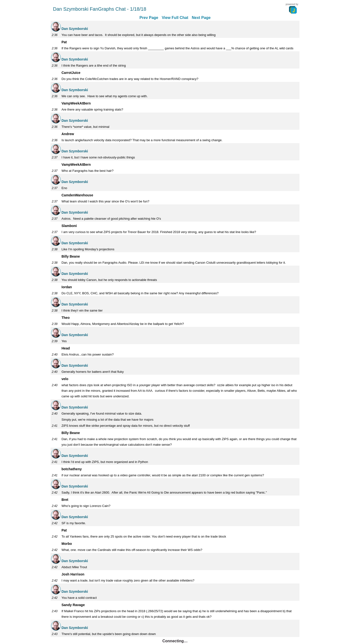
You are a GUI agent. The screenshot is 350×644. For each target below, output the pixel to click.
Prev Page (149, 18)
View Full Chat (175, 18)
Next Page (201, 18)
